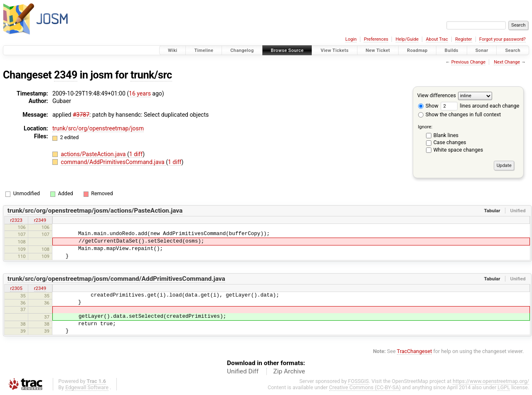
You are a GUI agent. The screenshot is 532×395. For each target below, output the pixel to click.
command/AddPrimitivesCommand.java (113, 162)
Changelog (242, 50)
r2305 (16, 288)
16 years (140, 93)
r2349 (40, 220)
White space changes (458, 150)
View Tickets (334, 50)
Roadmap (417, 50)
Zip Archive (289, 371)
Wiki (173, 50)
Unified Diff (243, 371)
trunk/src (151, 75)
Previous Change (468, 62)
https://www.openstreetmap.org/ (491, 381)
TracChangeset (415, 351)
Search (513, 50)
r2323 (16, 220)
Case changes (450, 142)
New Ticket (378, 50)
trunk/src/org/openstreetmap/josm (98, 128)
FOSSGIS (358, 381)
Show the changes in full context (459, 114)
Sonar (482, 50)
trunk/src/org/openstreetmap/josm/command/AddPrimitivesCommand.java (116, 279)
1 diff (136, 154)
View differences (437, 95)
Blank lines (446, 135)
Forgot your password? (502, 39)
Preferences (376, 39)
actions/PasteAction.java (94, 154)
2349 (66, 75)
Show (428, 106)
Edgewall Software (87, 387)
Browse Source (287, 50)
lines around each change (480, 106)
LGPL (504, 387)
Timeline (204, 50)
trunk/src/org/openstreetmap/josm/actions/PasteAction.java (95, 211)
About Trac (437, 39)
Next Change (507, 62)
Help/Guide (407, 39)
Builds (452, 50)
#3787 (81, 115)
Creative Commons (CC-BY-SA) (365, 387)
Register (463, 39)
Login (351, 39)
